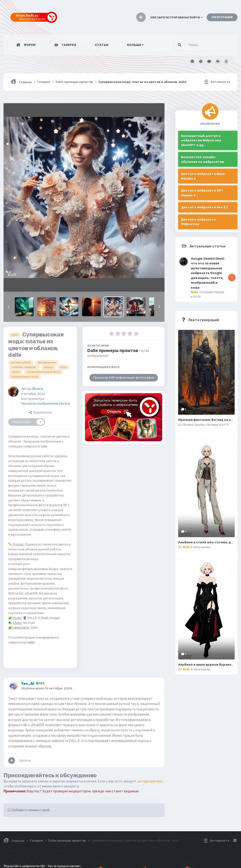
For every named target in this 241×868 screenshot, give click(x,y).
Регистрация (222, 17)
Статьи (102, 45)
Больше (135, 45)
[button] (9, 307)
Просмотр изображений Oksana (46, 403)
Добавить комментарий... (30, 810)
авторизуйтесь (150, 781)
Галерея (68, 45)
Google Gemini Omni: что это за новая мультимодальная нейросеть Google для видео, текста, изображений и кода (208, 273)
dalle (31, 642)
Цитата (25, 760)
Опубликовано (47, 688)
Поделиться (40, 412)
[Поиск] (195, 45)
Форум (29, 45)
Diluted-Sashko (194, 425)
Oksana (37, 389)
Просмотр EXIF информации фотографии (124, 378)
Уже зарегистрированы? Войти (176, 18)
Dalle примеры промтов (113, 351)
